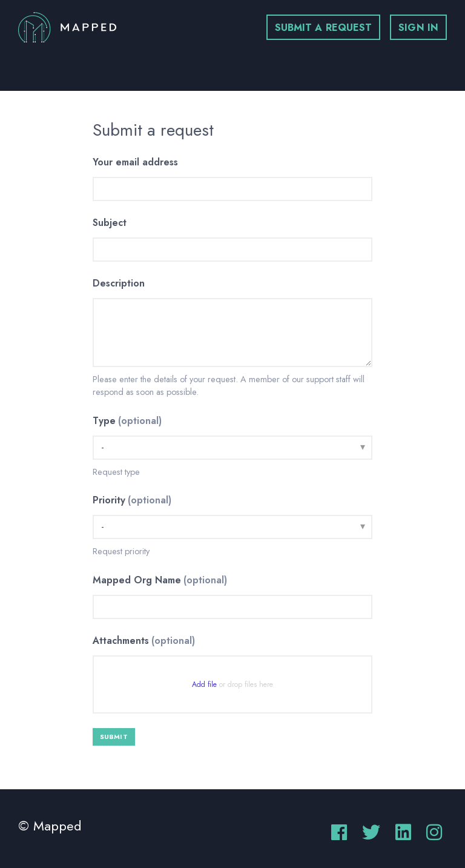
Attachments (144, 641)
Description (119, 283)
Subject (110, 223)
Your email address (135, 162)
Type (127, 421)
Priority (132, 500)
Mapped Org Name (160, 580)
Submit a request (324, 28)
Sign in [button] (418, 28)
